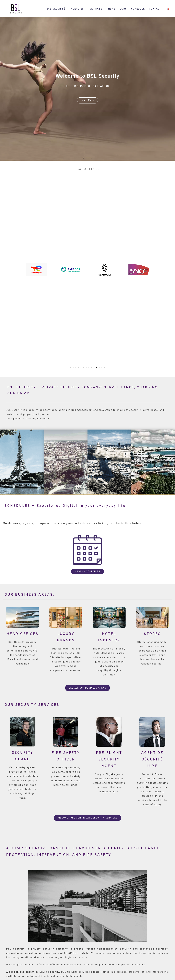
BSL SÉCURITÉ (57, 9)
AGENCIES (78, 9)
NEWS (112, 9)
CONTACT (156, 9)
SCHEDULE (138, 9)
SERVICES (97, 9)
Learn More (87, 100)
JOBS (123, 9)
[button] (84, 158)
